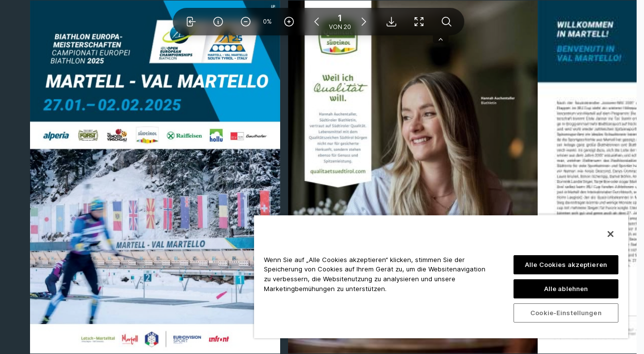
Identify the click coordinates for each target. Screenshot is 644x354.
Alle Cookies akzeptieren (566, 265)
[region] (441, 276)
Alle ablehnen (566, 289)
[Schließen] (611, 234)
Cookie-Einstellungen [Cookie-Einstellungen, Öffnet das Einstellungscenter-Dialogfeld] (566, 313)
